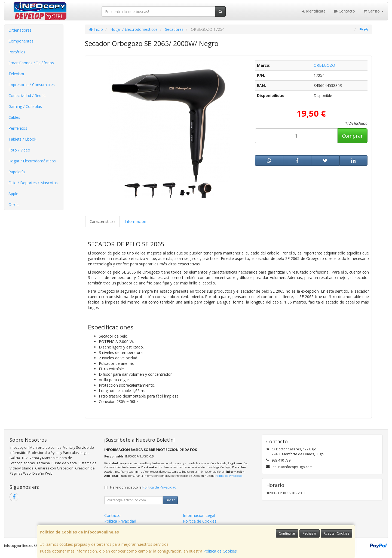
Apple (13, 194)
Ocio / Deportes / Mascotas (33, 183)
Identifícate (314, 11)
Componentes (21, 41)
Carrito (373, 11)
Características (102, 221)
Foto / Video (19, 150)
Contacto (344, 11)
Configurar (287, 533)
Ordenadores (20, 30)
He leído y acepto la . (144, 487)
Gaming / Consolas (25, 106)
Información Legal (199, 515)
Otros (13, 204)
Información (135, 221)
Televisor (16, 74)
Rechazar (310, 533)
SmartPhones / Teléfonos (31, 63)
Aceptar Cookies (336, 533)
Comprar (352, 136)
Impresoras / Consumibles (32, 85)
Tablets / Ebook (22, 139)
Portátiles (17, 52)
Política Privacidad (120, 521)
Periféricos (18, 128)
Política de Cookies (220, 551)
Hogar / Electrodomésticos (32, 161)
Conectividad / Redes (27, 95)
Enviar (170, 500)
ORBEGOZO (324, 65)
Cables (14, 117)
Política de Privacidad (229, 476)
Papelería (17, 172)
